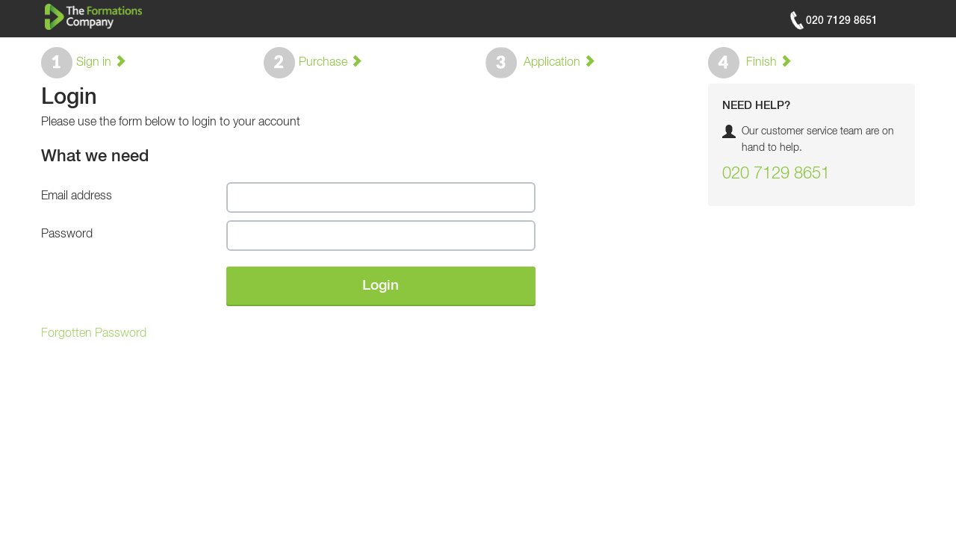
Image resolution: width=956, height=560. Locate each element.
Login (381, 286)
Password (67, 234)
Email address (77, 196)
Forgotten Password (94, 334)
